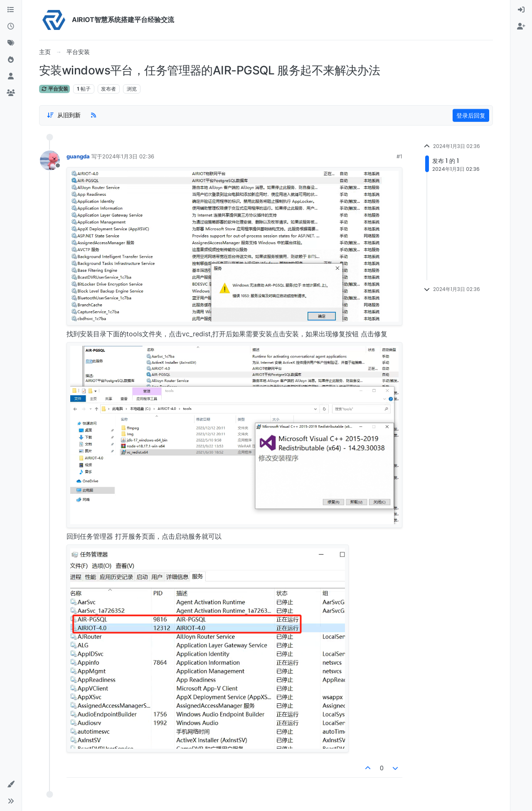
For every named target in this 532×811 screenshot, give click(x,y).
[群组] (11, 93)
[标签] (11, 43)
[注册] (521, 27)
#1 (399, 156)
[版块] (11, 10)
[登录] (521, 10)
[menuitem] (521, 10)
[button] (11, 784)
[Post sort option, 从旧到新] (64, 115)
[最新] (11, 27)
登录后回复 (471, 115)
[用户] (11, 76)
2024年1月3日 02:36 (128, 156)
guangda (78, 156)
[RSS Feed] (94, 115)
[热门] (11, 60)
